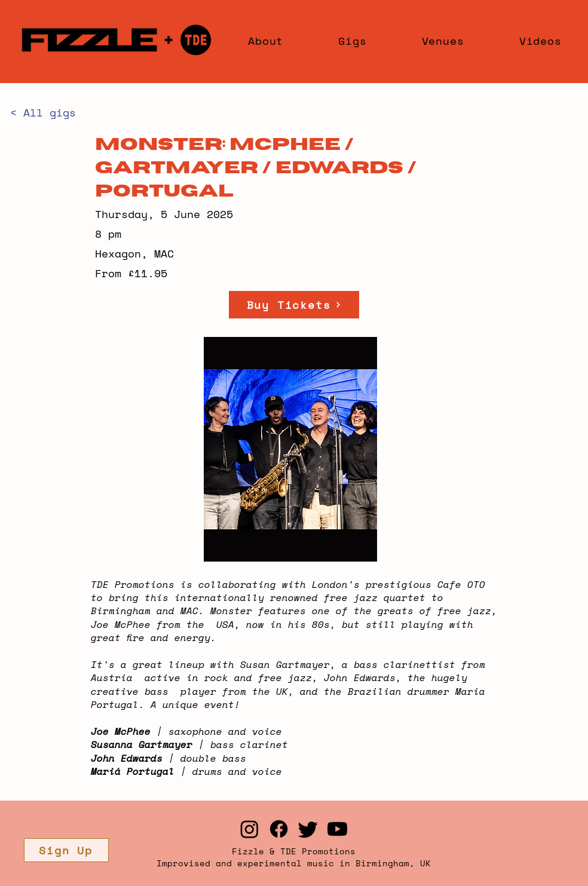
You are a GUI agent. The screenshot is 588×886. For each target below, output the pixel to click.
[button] (66, 850)
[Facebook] (279, 829)
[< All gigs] (50, 113)
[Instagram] (249, 829)
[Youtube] (337, 829)
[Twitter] (308, 829)
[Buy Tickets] (294, 305)
